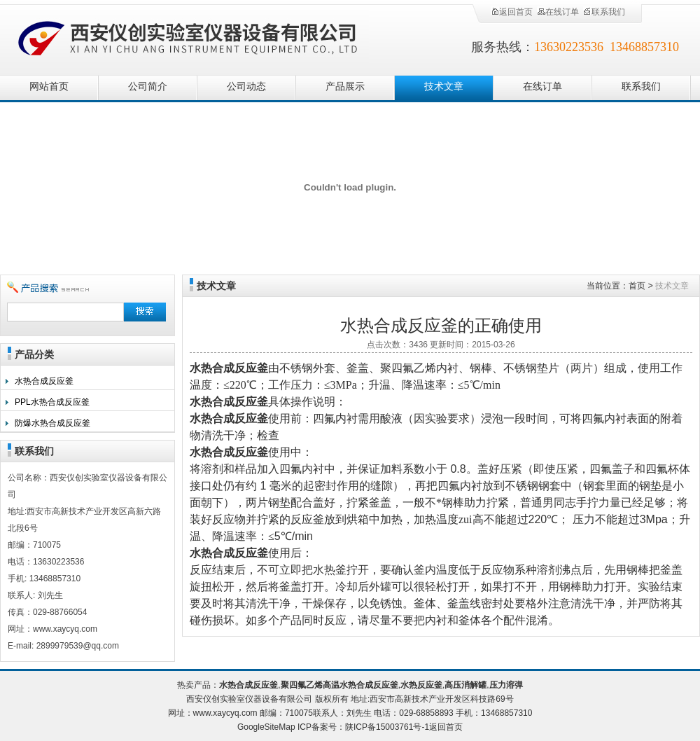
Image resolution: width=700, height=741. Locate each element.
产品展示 (345, 86)
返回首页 (512, 12)
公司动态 (246, 86)
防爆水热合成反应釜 (52, 423)
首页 (637, 286)
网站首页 (49, 86)
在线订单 (558, 12)
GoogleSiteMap (266, 727)
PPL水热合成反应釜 (52, 402)
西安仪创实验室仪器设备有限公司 (189, 37)
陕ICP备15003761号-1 (387, 727)
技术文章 (444, 86)
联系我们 (604, 12)
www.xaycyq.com (225, 713)
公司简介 (148, 86)
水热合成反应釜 (44, 381)
